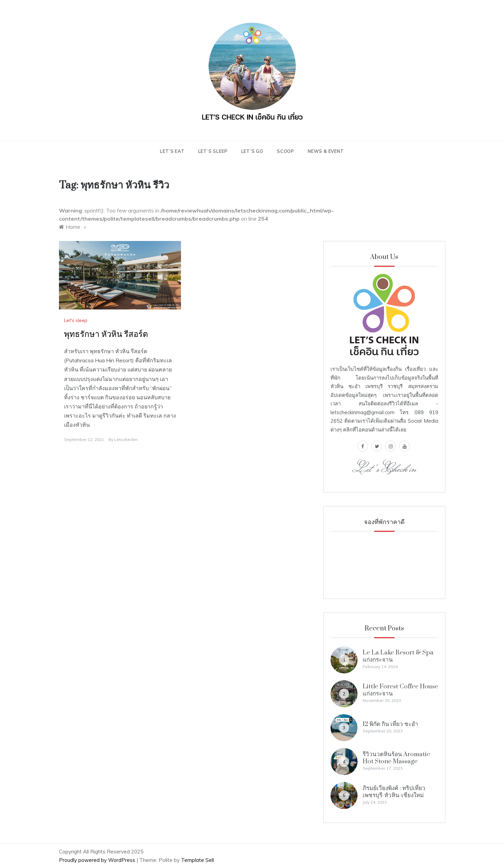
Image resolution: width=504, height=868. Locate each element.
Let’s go (252, 151)
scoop (286, 151)
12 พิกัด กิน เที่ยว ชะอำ (390, 724)
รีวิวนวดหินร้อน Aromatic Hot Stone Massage (396, 758)
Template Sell (197, 860)
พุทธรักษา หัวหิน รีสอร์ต (106, 334)
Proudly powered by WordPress (98, 860)
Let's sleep (76, 320)
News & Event (326, 151)
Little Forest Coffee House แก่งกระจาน (400, 690)
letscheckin (126, 439)
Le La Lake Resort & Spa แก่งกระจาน (398, 656)
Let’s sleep (213, 151)
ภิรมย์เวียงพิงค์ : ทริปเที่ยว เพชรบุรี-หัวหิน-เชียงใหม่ (394, 792)
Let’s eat (172, 151)
